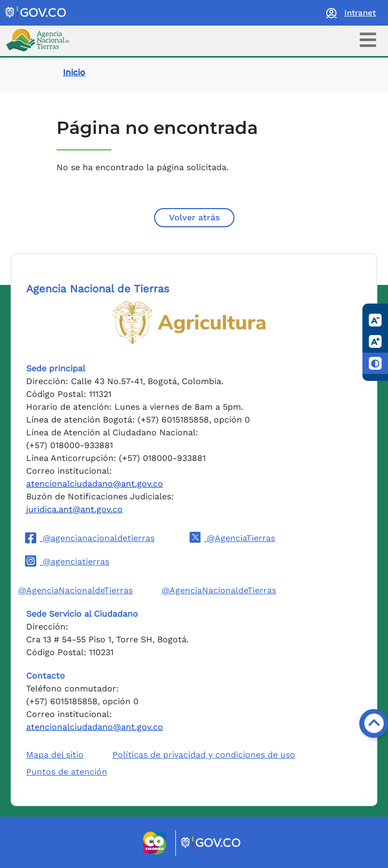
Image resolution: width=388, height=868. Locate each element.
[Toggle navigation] (368, 40)
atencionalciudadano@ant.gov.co (95, 484)
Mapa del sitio (55, 755)
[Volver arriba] (374, 723)
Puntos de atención (67, 772)
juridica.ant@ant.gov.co (74, 509)
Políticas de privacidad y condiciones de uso (204, 755)
